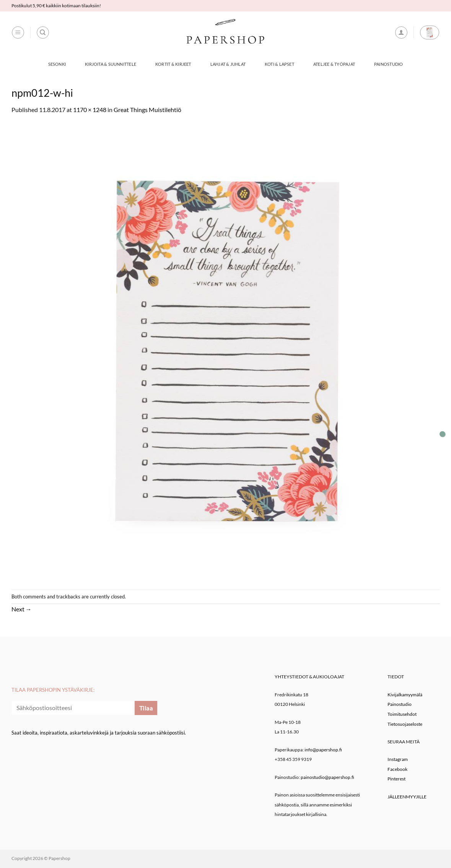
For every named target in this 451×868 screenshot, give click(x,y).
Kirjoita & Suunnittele (111, 64)
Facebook (397, 769)
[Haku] (43, 33)
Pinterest (396, 779)
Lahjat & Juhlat (228, 64)
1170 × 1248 (90, 110)
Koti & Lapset (279, 64)
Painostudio (388, 64)
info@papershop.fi (323, 750)
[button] (18, 33)
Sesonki (57, 64)
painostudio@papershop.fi (327, 777)
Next (22, 609)
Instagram (398, 759)
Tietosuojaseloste (405, 724)
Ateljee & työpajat (334, 64)
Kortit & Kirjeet (173, 64)
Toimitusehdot (402, 714)
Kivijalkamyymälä (405, 695)
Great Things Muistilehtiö (147, 110)
